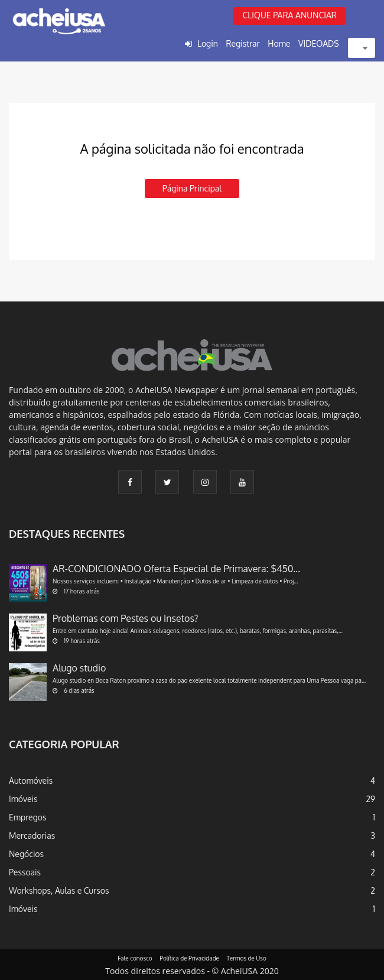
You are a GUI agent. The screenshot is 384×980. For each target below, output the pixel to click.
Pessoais (25, 872)
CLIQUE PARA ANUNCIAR (289, 15)
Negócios (26, 854)
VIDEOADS (319, 43)
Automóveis (31, 781)
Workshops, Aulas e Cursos (59, 890)
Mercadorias (32, 835)
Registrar (243, 43)
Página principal (192, 188)
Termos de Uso (247, 958)
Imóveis (23, 799)
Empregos (28, 817)
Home (279, 43)
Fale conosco (135, 958)
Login (208, 43)
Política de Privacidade (189, 958)
